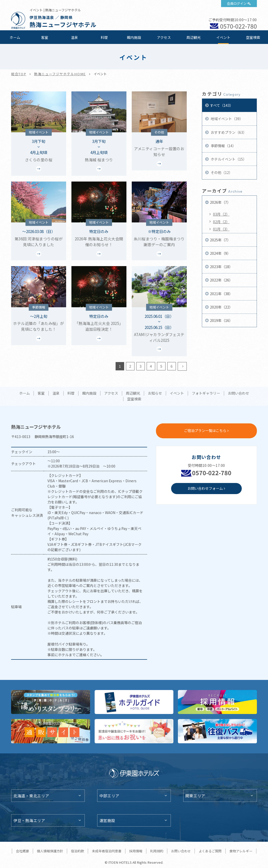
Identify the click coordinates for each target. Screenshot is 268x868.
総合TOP (19, 74)
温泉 (74, 37)
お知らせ (155, 393)
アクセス (164, 37)
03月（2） (221, 214)
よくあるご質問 (210, 851)
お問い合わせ (238, 393)
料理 (104, 37)
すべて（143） (222, 105)
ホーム (15, 37)
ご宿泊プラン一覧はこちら (205, 430)
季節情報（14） (223, 146)
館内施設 (134, 37)
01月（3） (221, 229)
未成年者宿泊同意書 (107, 851)
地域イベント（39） (226, 119)
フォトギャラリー (206, 393)
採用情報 (136, 851)
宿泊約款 (77, 851)
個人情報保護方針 (50, 851)
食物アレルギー (241, 851)
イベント (223, 37)
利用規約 (157, 851)
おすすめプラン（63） (228, 132)
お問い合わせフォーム (205, 488)
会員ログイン (237, 3)
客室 (45, 37)
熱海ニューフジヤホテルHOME (60, 74)
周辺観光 (194, 37)
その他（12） (221, 172)
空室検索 (253, 37)
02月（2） (221, 222)
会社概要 (22, 851)
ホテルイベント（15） (228, 159)
